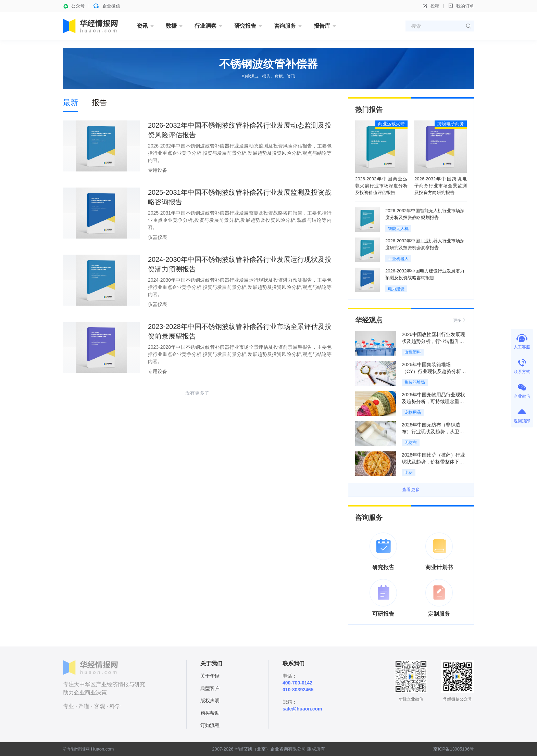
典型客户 (210, 688)
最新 (71, 102)
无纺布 (411, 443)
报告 (99, 102)
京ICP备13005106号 (454, 749)
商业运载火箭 (391, 124)
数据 (171, 26)
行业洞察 (205, 26)
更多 (460, 320)
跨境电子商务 (451, 124)
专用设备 (158, 170)
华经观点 (369, 320)
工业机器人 (398, 259)
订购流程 (210, 725)
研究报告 (245, 26)
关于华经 (210, 676)
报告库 (322, 26)
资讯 (142, 26)
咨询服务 (285, 26)
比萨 (409, 473)
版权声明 (210, 701)
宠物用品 (413, 412)
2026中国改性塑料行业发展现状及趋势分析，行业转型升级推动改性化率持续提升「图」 (433, 341)
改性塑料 (413, 352)
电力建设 (396, 289)
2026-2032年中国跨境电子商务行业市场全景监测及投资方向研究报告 (441, 186)
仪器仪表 (158, 237)
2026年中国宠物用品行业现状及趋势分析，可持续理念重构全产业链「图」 (433, 401)
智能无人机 (398, 229)
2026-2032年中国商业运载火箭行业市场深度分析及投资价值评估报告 (381, 186)
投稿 (431, 6)
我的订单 (461, 6)
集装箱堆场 (415, 382)
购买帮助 (210, 713)
